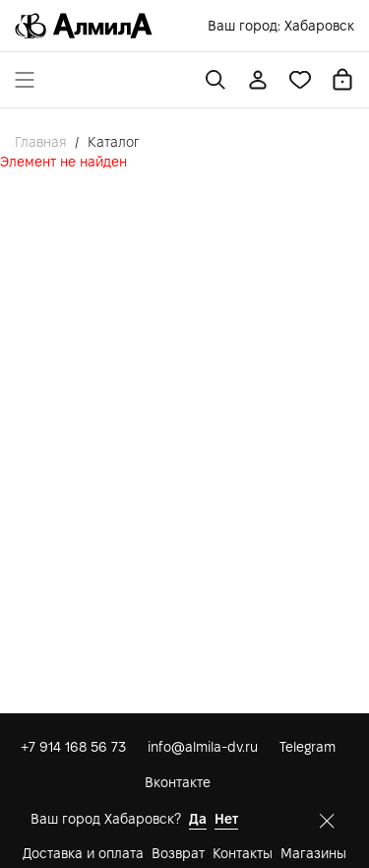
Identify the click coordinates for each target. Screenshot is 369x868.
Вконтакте (178, 782)
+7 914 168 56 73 (73, 747)
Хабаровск (319, 26)
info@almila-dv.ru (203, 747)
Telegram (307, 747)
